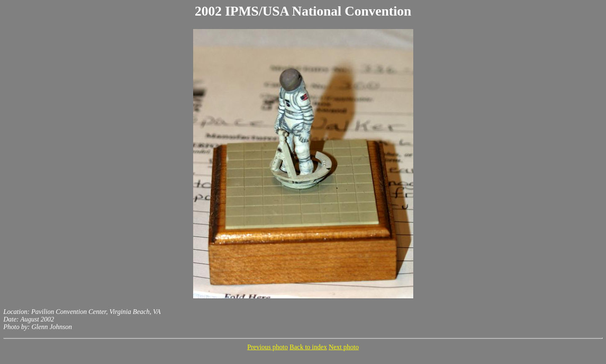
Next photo (344, 347)
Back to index (308, 347)
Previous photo (268, 347)
